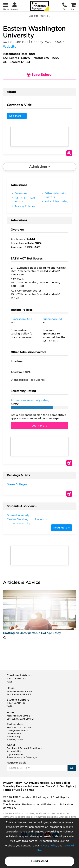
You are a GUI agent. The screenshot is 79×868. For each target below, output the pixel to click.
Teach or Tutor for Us (19, 727)
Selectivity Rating (56, 202)
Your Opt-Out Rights (60, 786)
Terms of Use (12, 790)
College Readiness (17, 730)
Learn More (39, 426)
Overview (21, 193)
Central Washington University (27, 519)
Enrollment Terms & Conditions (25, 748)
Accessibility (14, 751)
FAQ (9, 682)
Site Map (29, 790)
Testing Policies (25, 206)
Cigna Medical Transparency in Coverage (22, 756)
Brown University (18, 515)
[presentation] (4, 638)
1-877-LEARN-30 (16, 679)
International (14, 734)
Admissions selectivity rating (30, 400)
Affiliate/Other (15, 740)
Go (72, 768)
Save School (69, 153)
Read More (62, 528)
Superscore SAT (53, 319)
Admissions (40, 167)
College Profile (39, 16)
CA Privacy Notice (36, 783)
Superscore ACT (21, 319)
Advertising (13, 737)
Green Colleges (17, 484)
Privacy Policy (49, 846)
